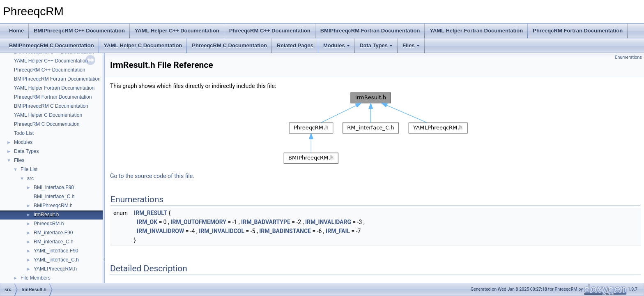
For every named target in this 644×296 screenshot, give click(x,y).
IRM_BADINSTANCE (285, 231)
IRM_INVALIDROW (160, 231)
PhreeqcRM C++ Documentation (270, 31)
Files (411, 45)
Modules (337, 45)
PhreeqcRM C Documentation (229, 45)
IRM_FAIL (338, 231)
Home (16, 31)
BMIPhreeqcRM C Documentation (52, 45)
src (30, 178)
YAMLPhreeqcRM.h (55, 269)
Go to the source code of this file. (152, 176)
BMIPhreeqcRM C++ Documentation (79, 31)
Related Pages (295, 45)
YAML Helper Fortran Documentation (476, 31)
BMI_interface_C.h (54, 197)
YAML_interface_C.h (56, 260)
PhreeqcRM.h (49, 224)
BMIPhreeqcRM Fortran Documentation (370, 31)
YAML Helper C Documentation (143, 45)
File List (29, 169)
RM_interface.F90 (53, 233)
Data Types (376, 45)
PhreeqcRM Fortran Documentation (578, 31)
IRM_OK (147, 222)
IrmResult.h (46, 215)
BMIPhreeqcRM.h (53, 206)
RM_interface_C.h (54, 242)
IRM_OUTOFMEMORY (198, 222)
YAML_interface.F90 (56, 251)
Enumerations (628, 57)
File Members (36, 278)
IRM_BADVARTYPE (266, 222)
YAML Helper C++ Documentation (177, 31)
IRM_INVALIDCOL (222, 231)
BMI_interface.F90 (54, 187)
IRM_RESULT (151, 213)
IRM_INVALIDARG (328, 222)
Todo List (24, 133)
